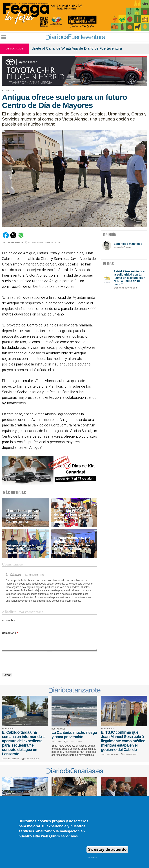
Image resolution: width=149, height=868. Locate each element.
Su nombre (9, 621)
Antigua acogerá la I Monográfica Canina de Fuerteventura (24, 549)
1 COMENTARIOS (35, 243)
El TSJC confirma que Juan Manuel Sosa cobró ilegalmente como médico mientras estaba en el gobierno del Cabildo (123, 741)
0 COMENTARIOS (32, 759)
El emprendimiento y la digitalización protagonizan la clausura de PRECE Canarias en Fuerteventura (73, 545)
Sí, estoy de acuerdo (107, 849)
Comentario (10, 633)
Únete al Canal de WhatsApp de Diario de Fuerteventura (77, 48)
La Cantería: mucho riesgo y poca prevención (74, 735)
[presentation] (29, 663)
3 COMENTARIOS (75, 742)
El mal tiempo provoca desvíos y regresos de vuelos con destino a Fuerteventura (23, 516)
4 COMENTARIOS (131, 754)
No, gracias (93, 857)
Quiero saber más (64, 836)
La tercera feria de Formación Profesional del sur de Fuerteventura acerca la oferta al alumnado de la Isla (73, 514)
